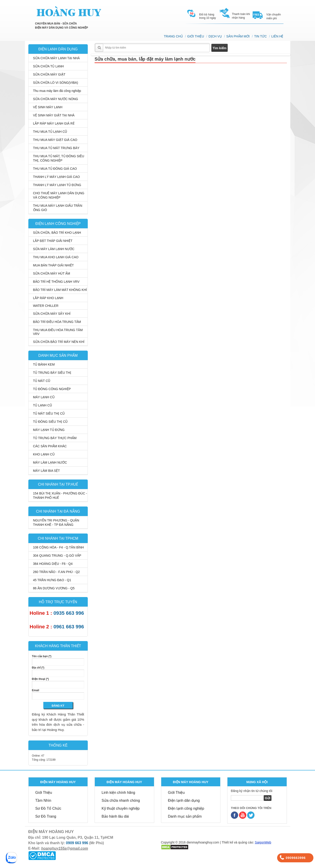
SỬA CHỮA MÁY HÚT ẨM (52, 273)
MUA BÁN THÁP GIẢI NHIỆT (54, 265)
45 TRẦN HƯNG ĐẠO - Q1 (52, 580)
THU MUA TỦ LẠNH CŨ (50, 132)
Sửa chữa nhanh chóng (121, 800)
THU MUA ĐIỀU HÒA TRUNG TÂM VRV (58, 332)
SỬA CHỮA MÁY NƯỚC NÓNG (56, 99)
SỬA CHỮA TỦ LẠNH (49, 66)
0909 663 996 (77, 843)
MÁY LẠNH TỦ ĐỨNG (49, 430)
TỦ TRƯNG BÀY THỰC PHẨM (55, 438)
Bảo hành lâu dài (115, 816)
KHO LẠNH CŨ (44, 454)
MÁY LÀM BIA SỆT (46, 471)
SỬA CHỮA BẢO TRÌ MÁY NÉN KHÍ (59, 342)
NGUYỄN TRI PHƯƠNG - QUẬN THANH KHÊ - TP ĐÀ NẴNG (56, 523)
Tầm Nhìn (43, 800)
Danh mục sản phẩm (185, 816)
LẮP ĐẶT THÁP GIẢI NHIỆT (53, 241)
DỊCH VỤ (215, 36)
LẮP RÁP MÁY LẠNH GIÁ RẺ (54, 123)
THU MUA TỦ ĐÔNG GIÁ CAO (55, 169)
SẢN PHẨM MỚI (238, 36)
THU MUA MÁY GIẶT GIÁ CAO (55, 140)
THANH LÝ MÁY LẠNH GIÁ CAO (56, 177)
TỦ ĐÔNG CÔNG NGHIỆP (52, 389)
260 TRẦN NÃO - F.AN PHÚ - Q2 (56, 572)
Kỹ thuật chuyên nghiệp (121, 808)
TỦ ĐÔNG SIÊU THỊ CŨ (50, 422)
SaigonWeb (263, 842)
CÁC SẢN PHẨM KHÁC (50, 446)
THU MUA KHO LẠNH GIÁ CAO (56, 257)
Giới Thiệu (44, 793)
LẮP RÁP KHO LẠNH (48, 298)
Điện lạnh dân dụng (184, 800)
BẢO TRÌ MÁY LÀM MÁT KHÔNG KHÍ (60, 290)
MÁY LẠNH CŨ (44, 397)
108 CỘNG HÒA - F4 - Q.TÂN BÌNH (59, 547)
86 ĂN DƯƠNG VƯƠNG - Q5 (54, 588)
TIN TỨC (261, 36)
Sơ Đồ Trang (46, 816)
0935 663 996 (69, 613)
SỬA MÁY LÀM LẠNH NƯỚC (54, 249)
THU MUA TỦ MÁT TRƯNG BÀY (56, 148)
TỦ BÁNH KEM (44, 364)
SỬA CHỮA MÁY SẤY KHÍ (52, 314)
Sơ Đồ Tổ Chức (48, 808)
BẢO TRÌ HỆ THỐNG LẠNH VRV (56, 282)
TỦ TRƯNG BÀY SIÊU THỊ (52, 373)
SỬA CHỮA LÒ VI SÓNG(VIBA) (56, 83)
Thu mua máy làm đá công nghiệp (57, 91)
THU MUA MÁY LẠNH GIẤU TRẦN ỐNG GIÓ (58, 208)
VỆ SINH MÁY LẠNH (48, 107)
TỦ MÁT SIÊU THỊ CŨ (49, 413)
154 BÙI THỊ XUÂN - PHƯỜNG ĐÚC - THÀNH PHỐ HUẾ (60, 495)
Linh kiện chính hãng (118, 793)
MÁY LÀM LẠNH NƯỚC (50, 462)
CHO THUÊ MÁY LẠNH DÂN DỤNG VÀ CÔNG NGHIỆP (59, 195)
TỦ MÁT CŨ (42, 381)
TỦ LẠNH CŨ (43, 405)
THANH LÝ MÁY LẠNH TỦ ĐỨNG (57, 185)
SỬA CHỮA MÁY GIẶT (49, 74)
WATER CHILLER (46, 306)
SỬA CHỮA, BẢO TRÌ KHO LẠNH (57, 233)
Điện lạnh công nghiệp (186, 808)
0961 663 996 (69, 627)
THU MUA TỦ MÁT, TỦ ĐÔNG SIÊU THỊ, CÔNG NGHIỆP (59, 158)
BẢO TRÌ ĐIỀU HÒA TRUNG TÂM (57, 322)
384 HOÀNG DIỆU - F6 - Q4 (53, 564)
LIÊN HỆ (277, 36)
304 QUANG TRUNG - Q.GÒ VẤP (57, 556)
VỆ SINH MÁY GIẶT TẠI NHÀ (54, 115)
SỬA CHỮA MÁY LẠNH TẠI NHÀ (56, 58)
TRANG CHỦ (173, 36)
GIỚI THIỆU (196, 36)
